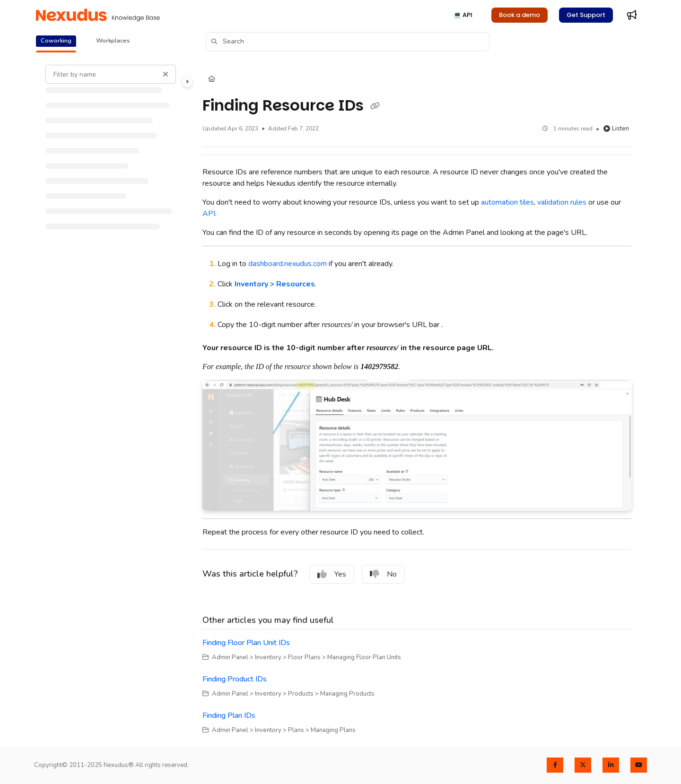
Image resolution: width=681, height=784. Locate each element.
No (383, 574)
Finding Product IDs (235, 679)
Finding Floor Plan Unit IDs (246, 643)
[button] (348, 42)
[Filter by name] (111, 74)
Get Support (586, 15)
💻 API (463, 15)
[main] (417, 400)
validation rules (562, 202)
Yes (332, 574)
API (209, 214)
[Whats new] (632, 15)
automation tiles (507, 202)
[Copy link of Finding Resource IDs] (375, 106)
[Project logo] (98, 15)
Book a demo (519, 15)
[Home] (212, 79)
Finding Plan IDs (229, 715)
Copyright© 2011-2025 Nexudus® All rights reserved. (111, 765)
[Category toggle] (187, 82)
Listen (616, 129)
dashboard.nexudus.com (288, 264)
